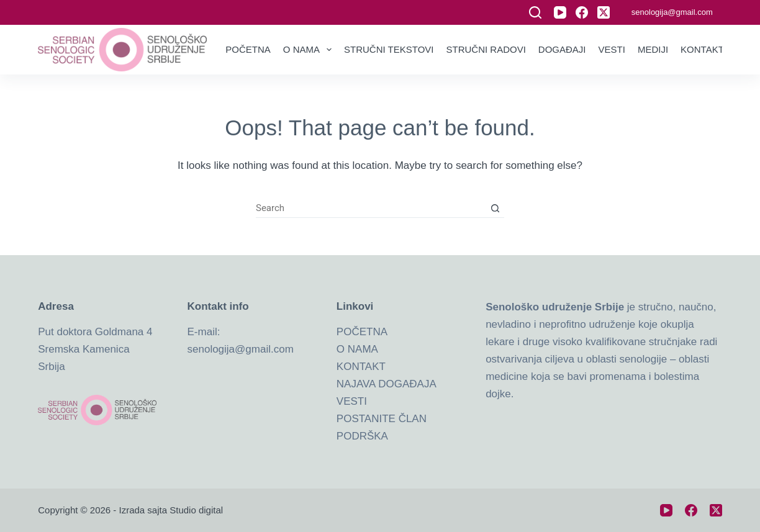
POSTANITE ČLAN (382, 419)
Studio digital (196, 510)
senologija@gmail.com (672, 12)
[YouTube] (560, 12)
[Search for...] (371, 209)
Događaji (562, 49)
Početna (248, 49)
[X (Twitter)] (604, 12)
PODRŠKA (362, 436)
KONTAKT (361, 367)
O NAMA (357, 349)
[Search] (535, 12)
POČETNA (362, 332)
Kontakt (702, 49)
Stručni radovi (486, 49)
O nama (310, 50)
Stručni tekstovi (389, 49)
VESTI (352, 401)
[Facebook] (582, 12)
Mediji (653, 49)
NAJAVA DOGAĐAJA (387, 384)
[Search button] (495, 209)
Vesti (612, 49)
